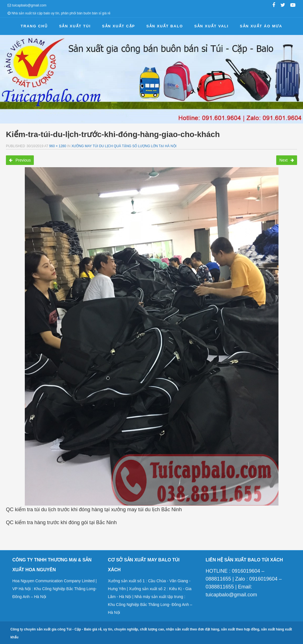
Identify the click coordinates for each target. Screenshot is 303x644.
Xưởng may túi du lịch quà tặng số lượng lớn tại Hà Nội (124, 146)
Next (287, 160)
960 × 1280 (57, 146)
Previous (20, 160)
